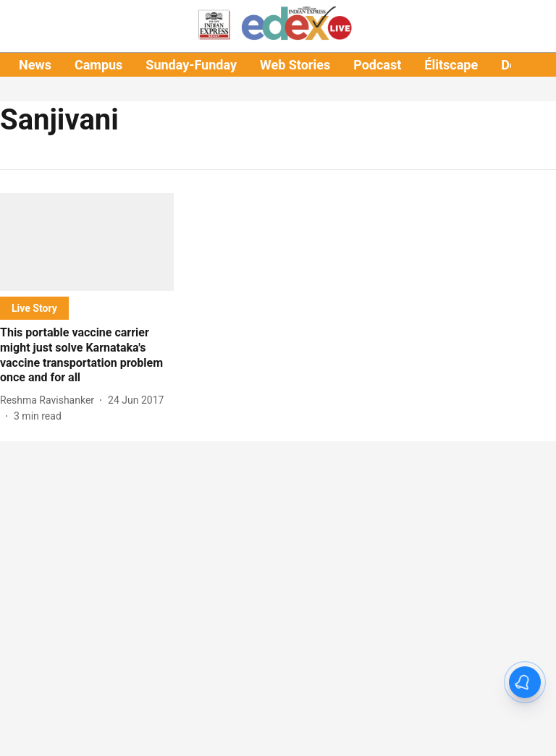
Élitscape (451, 65)
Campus (98, 65)
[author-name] (50, 400)
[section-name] (34, 308)
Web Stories (295, 65)
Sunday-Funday (191, 65)
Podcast (377, 65)
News (35, 65)
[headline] (87, 356)
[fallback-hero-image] (87, 242)
